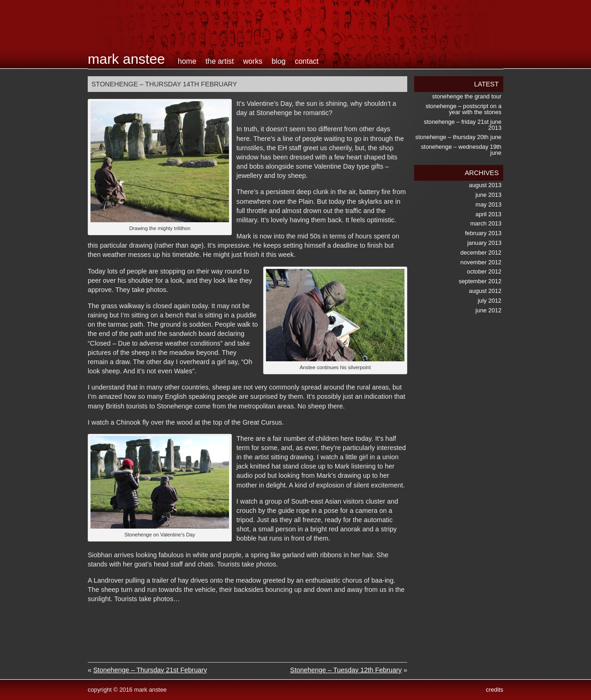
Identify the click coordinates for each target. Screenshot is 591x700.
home (187, 61)
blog (278, 61)
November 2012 (481, 262)
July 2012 (490, 301)
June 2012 (488, 310)
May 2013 (488, 204)
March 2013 (486, 223)
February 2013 (483, 233)
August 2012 (485, 291)
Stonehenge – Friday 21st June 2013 (463, 125)
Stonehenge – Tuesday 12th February (346, 670)
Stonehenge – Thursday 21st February (150, 670)
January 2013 (484, 243)
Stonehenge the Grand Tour (467, 96)
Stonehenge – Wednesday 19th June (461, 150)
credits (495, 690)
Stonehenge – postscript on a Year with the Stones (464, 109)
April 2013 (488, 214)
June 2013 (488, 195)
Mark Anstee (126, 59)
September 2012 (480, 281)
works (253, 61)
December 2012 (481, 253)
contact (307, 61)
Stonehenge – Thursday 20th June (458, 137)
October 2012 (484, 271)
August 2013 (485, 185)
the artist (220, 61)
